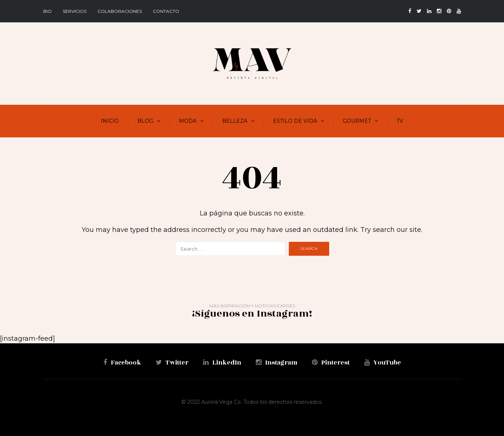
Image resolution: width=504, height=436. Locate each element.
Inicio (110, 121)
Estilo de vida (295, 121)
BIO (47, 11)
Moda (188, 121)
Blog (145, 121)
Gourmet (357, 121)
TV (400, 121)
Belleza (235, 121)
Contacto (166, 11)
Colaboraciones (120, 11)
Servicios (75, 11)
